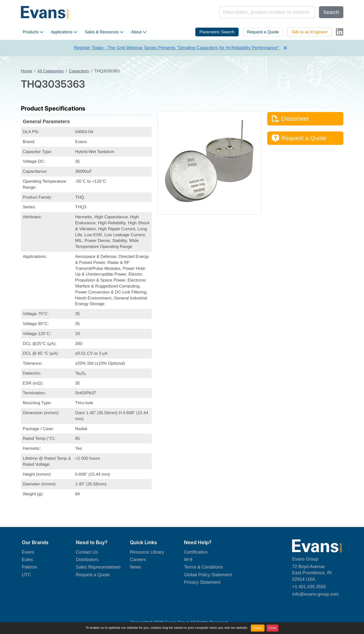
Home (26, 71)
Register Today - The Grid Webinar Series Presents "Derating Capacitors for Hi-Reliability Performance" (177, 48)
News (135, 567)
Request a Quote (263, 32)
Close (273, 628)
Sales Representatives (98, 567)
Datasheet (290, 119)
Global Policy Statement (208, 575)
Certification (196, 552)
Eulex (27, 560)
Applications (64, 32)
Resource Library (147, 552)
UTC (26, 575)
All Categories (51, 71)
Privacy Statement (202, 582)
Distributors (87, 560)
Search (331, 12)
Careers (138, 560)
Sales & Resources (104, 32)
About (139, 32)
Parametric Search (217, 32)
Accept (258, 628)
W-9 (188, 560)
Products (33, 32)
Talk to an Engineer (310, 32)
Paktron (30, 567)
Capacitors (79, 71)
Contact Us (87, 552)
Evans (28, 552)
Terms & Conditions (203, 567)
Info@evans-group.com (315, 594)
